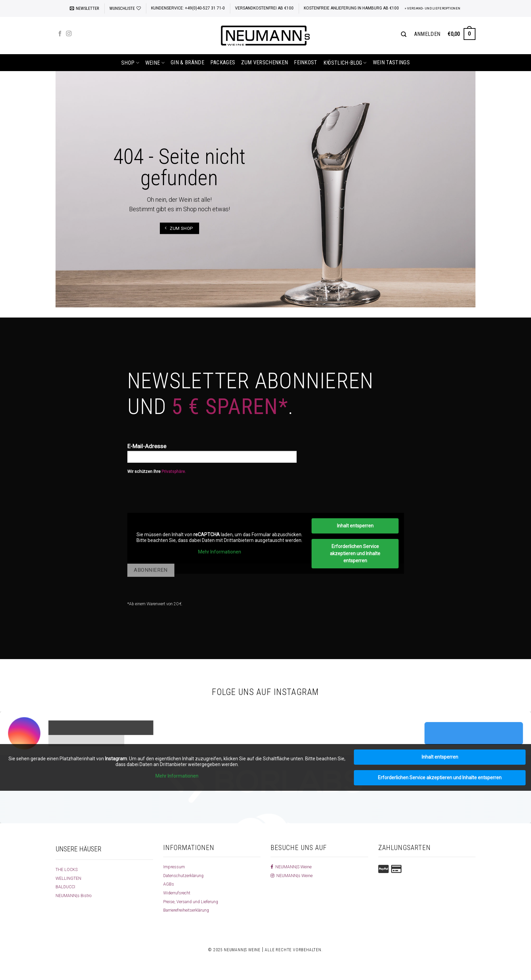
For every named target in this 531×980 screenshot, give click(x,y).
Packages (223, 62)
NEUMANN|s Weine (293, 875)
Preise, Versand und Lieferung (193, 901)
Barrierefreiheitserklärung (189, 910)
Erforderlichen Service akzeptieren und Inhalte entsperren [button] (355, 553)
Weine (155, 63)
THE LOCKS (68, 869)
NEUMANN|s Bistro (75, 895)
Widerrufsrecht (178, 893)
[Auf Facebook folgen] (60, 34)
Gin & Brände (187, 62)
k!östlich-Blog (345, 63)
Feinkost (306, 62)
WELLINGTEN (69, 878)
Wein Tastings (391, 62)
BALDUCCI (66, 887)
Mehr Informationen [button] (219, 551)
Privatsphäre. (174, 472)
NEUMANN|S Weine (292, 867)
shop (130, 63)
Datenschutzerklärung (186, 875)
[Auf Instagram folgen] (69, 34)
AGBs (169, 884)
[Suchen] (404, 34)
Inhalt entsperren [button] (355, 526)
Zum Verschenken (264, 62)
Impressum (175, 867)
